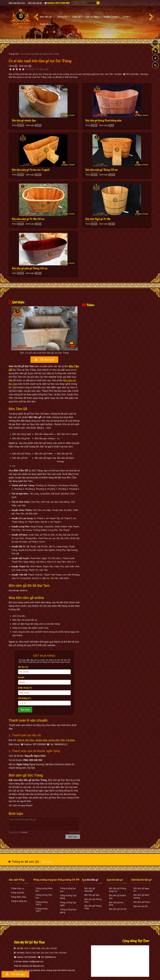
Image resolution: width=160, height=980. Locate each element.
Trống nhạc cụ (18, 888)
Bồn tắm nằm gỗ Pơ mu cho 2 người (31, 170)
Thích (11, 66)
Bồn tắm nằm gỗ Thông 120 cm (101, 170)
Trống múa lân (17, 893)
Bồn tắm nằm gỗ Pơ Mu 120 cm (28, 219)
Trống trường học (19, 901)
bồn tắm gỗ (93, 880)
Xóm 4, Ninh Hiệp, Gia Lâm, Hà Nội (41, 948)
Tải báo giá (44, 360)
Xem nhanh (68, 115)
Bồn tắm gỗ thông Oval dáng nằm (103, 121)
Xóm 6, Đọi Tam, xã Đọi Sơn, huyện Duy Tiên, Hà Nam (46, 740)
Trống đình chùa (18, 897)
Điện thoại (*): (25, 688)
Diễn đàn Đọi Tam (17, 3)
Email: (21, 677)
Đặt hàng (25, 710)
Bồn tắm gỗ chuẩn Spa (24, 121)
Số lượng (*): (25, 698)
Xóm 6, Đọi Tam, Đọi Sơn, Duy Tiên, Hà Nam (46, 953)
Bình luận (24, 66)
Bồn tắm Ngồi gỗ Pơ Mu (98, 219)
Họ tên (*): (23, 667)
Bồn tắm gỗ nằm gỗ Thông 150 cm (30, 268)
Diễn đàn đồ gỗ (35, 3)
